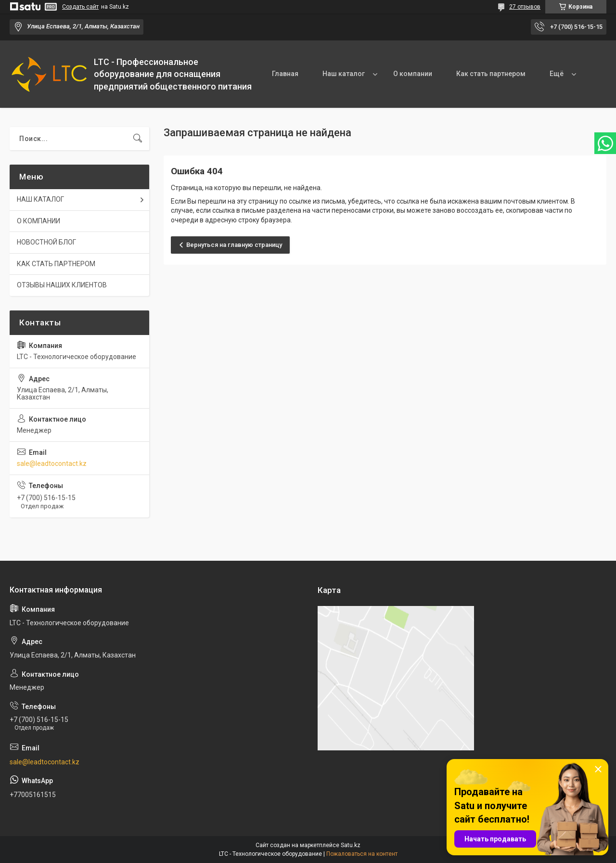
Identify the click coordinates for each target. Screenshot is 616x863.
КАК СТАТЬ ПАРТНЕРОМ (56, 264)
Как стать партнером (491, 74)
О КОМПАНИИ (38, 221)
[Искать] (138, 139)
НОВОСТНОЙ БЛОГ (46, 242)
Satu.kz (351, 845)
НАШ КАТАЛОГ (40, 199)
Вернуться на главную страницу (234, 245)
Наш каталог (344, 74)
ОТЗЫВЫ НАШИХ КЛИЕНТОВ (62, 285)
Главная (285, 74)
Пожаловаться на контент (362, 854)
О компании (413, 74)
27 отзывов (525, 7)
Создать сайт (80, 7)
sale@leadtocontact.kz (52, 464)
